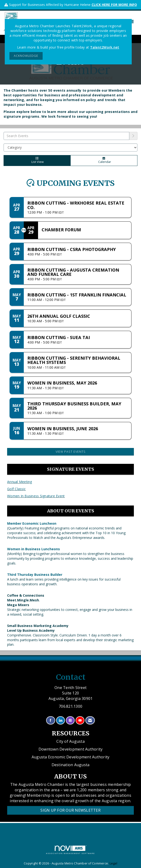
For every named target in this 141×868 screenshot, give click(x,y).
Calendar (104, 161)
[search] (133, 136)
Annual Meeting (20, 482)
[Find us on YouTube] (80, 720)
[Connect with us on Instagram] (70, 720)
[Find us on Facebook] (51, 720)
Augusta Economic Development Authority (71, 757)
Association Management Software (71, 850)
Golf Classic (16, 489)
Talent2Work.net (105, 47)
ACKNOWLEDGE (26, 56)
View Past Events (71, 452)
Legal (113, 863)
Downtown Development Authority (71, 749)
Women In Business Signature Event (36, 496)
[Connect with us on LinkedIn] (61, 720)
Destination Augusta (71, 765)
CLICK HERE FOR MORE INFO (114, 5)
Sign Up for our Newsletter (70, 810)
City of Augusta (70, 741)
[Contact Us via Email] (90, 720)
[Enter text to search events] (66, 136)
